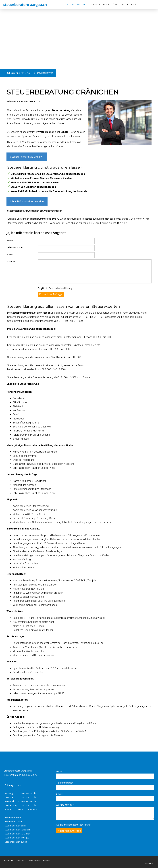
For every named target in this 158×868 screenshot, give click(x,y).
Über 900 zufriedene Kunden (27, 201)
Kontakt (132, 4)
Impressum (9, 861)
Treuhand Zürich (13, 821)
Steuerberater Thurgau (17, 838)
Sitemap (46, 861)
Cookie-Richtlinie (34, 861)
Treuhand (94, 4)
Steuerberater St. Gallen (17, 834)
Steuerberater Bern (15, 826)
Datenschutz (20, 861)
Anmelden (150, 863)
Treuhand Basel (13, 817)
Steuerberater (76, 4)
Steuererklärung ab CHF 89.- (27, 157)
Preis (106, 4)
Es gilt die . (55, 288)
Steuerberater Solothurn (18, 830)
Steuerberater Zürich (16, 842)
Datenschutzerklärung (60, 288)
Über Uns (118, 4)
